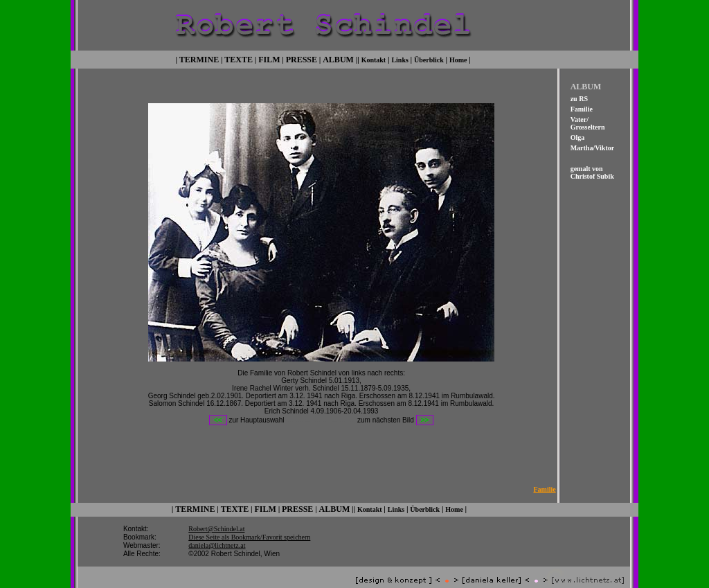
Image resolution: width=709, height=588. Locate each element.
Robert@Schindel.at (216, 518)
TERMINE (199, 58)
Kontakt (374, 59)
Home (458, 59)
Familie (582, 108)
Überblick (429, 59)
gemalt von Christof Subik (592, 171)
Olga (578, 136)
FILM (269, 58)
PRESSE (302, 58)
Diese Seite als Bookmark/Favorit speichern (249, 527)
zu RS (579, 97)
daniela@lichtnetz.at (217, 535)
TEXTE (239, 58)
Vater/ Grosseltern (588, 122)
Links (400, 59)
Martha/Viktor (593, 146)
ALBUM (338, 58)
